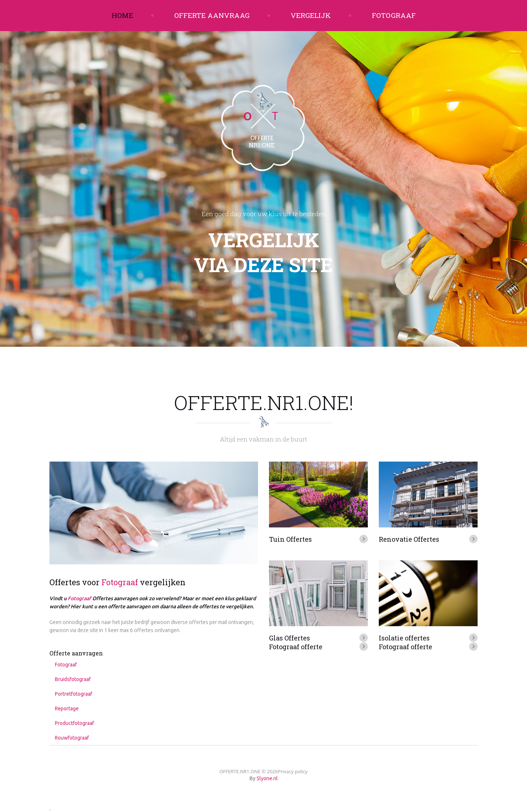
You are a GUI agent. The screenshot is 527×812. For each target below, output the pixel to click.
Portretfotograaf (74, 694)
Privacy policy (293, 771)
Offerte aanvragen (76, 653)
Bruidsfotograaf (73, 679)
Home (122, 15)
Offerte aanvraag (212, 15)
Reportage (67, 708)
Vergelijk (311, 15)
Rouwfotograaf (72, 738)
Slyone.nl (267, 778)
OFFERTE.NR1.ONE (240, 771)
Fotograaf (394, 15)
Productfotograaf (74, 723)
